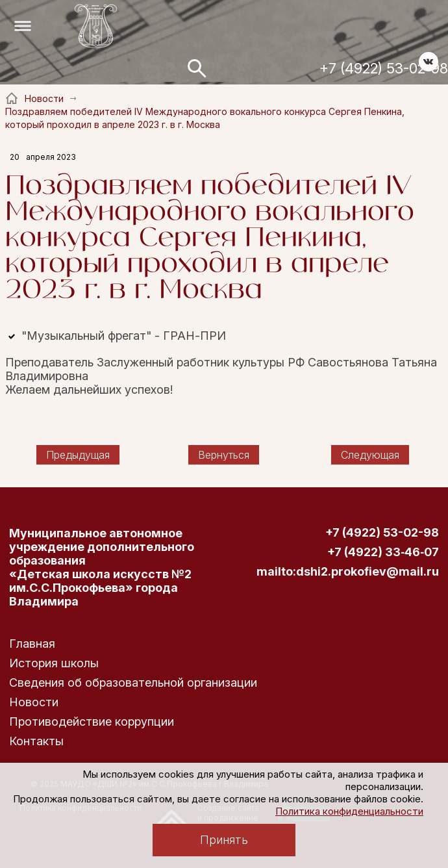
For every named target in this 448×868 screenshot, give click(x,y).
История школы (54, 663)
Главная (32, 644)
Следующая (370, 455)
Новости (34, 702)
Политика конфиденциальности (349, 811)
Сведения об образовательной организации (133, 683)
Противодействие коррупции (92, 721)
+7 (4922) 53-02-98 (384, 68)
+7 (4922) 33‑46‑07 (383, 552)
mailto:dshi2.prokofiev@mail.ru (348, 572)
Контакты (36, 741)
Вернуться (224, 455)
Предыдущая (78, 455)
